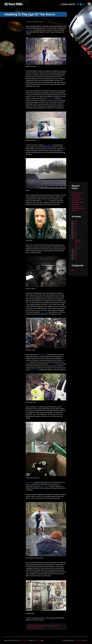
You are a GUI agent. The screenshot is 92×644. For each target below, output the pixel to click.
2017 (75, 236)
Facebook (38, 640)
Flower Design (35, 370)
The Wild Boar (30, 30)
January (77, 248)
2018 (75, 234)
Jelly (87, 640)
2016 (75, 238)
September (78, 242)
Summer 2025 (76, 197)
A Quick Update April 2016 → (35, 628)
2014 (75, 252)
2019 (75, 233)
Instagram (26, 640)
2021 (75, 229)
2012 (75, 255)
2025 (75, 221)
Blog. (73, 270)
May (76, 244)
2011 (75, 257)
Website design (80, 640)
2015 (75, 250)
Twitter (21, 640)
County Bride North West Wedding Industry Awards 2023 (78, 208)
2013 (75, 253)
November (78, 240)
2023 (75, 225)
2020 (75, 231)
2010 (75, 259)
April (76, 246)
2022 (75, 227)
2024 (75, 223)
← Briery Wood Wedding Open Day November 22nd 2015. (43, 626)
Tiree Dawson (52, 364)
